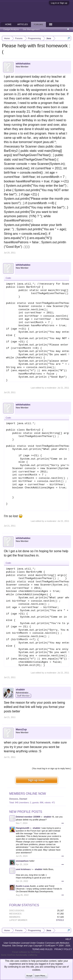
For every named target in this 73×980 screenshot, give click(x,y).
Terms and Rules (42, 949)
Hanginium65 (23, 828)
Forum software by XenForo (26, 952)
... (44, 29)
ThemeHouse (44, 955)
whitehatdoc (23, 64)
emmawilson (22, 861)
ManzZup (21, 729)
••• (63, 823)
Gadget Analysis (11, 29)
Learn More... (41, 976)
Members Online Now (28, 794)
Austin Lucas (23, 886)
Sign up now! (36, 780)
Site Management (31, 29)
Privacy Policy (63, 949)
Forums (39, 25)
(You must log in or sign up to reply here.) (51, 768)
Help (68, 939)
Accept (29, 976)
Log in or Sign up (59, 3)
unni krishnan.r (24, 869)
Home (8, 24)
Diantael (23, 799)
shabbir (20, 690)
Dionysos (14, 799)
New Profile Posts (26, 812)
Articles (23, 24)
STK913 (60, 920)
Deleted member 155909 (28, 817)
